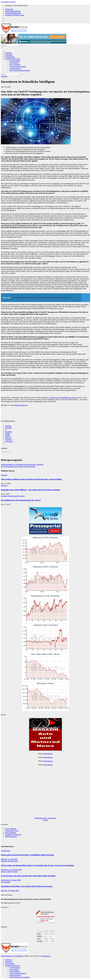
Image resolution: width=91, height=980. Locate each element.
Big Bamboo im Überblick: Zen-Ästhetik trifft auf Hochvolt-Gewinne (27, 886)
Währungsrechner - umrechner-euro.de (45, 819)
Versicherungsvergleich (18, 66)
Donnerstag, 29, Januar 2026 (11, 880)
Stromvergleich (15, 61)
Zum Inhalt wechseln (8, 2)
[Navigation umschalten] (2, 48)
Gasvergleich (14, 63)
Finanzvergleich (15, 68)
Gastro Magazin (11, 829)
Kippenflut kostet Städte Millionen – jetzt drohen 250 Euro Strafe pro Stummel (30, 490)
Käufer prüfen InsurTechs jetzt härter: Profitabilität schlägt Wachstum (27, 855)
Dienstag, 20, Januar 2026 (10, 891)
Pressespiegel (6, 882)
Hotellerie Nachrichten (13, 835)
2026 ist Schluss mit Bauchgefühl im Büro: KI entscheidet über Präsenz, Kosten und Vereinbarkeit (37, 865)
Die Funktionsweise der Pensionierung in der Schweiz (21, 500)
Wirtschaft (9, 55)
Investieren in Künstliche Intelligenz (28, 82)
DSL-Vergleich (15, 65)
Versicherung (10, 57)
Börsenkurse (48, 754)
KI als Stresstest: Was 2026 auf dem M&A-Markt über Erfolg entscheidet (28, 876)
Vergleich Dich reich (12, 59)
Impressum (9, 9)
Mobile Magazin (11, 836)
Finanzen (8, 53)
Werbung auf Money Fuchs (15, 15)
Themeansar (46, 956)
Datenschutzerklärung (13, 11)
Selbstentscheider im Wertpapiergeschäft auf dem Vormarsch (22, 465)
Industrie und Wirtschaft (9, 861)
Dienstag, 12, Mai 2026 (9, 859)
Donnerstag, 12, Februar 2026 (11, 870)
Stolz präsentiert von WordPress (12, 956)
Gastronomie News (12, 831)
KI (29, 279)
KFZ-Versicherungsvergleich (20, 70)
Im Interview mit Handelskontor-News (62, 398)
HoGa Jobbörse (11, 833)
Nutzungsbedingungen (13, 13)
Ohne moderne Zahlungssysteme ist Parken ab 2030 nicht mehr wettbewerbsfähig (31, 479)
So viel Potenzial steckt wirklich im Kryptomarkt (18, 466)
